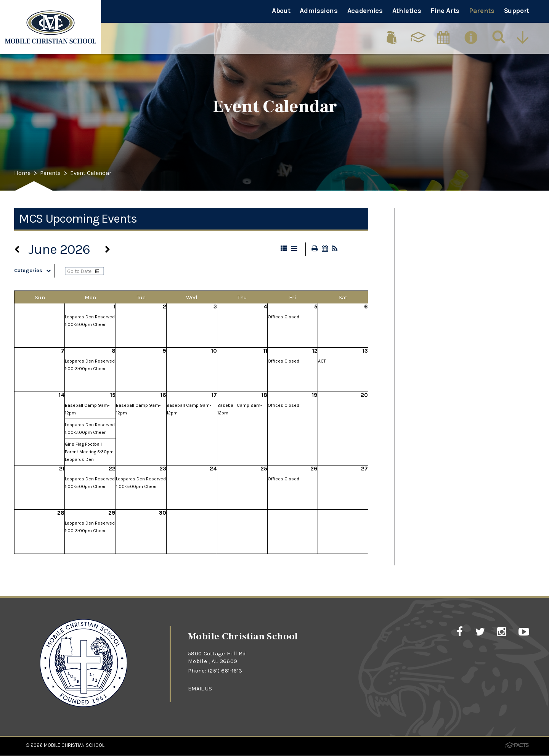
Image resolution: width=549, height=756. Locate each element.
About (281, 11)
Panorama (426, 327)
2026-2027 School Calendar (458, 407)
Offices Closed (283, 318)
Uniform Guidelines (442, 354)
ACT (322, 362)
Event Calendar (98, 173)
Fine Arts (445, 11)
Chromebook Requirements (458, 434)
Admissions (319, 11)
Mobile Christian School (74, 746)
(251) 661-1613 (226, 671)
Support (517, 11)
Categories (34, 271)
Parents (482, 11)
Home (23, 173)
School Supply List (441, 380)
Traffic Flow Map (437, 247)
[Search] (499, 36)
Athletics (407, 11)
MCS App (423, 460)
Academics (365, 11)
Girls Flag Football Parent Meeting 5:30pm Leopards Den (89, 453)
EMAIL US (201, 689)
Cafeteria (423, 274)
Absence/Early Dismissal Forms (465, 514)
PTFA (415, 300)
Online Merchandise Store (454, 487)
